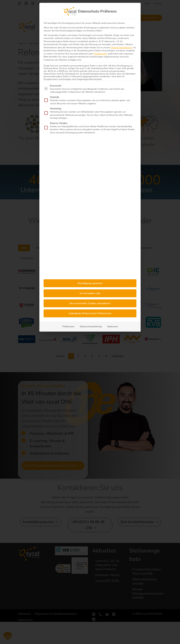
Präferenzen (68, 326)
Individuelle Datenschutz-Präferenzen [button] (90, 313)
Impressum (112, 326)
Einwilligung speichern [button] (90, 283)
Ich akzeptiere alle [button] (90, 293)
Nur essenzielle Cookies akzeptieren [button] (90, 303)
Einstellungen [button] (100, 54)
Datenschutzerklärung (122, 48)
